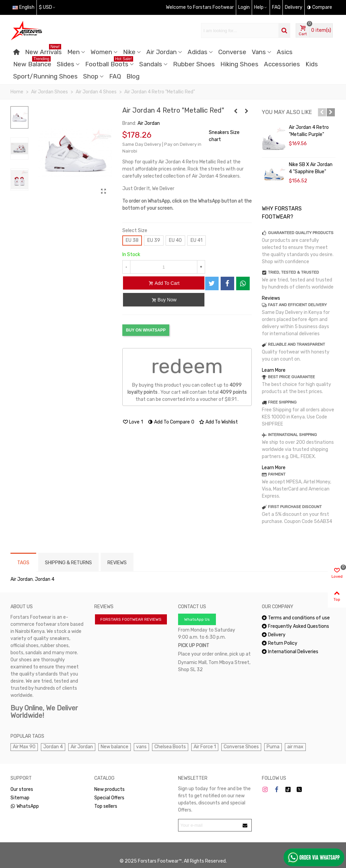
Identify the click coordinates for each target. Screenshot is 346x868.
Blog (133, 76)
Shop (91, 76)
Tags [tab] (23, 563)
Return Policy (280, 643)
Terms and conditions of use (296, 618)
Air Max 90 (24, 747)
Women (101, 52)
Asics (285, 52)
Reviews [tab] (117, 563)
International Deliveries (290, 652)
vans (141, 747)
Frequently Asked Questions (295, 626)
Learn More (274, 370)
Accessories (282, 64)
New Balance (32, 63)
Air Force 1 (205, 747)
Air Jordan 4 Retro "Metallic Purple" (309, 131)
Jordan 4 (45, 579)
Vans (259, 52)
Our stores (22, 789)
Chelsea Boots (170, 747)
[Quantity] (164, 267)
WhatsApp (25, 806)
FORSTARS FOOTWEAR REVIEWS (131, 619)
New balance (115, 747)
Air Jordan (162, 52)
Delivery (274, 635)
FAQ (115, 76)
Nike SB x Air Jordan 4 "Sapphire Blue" (311, 168)
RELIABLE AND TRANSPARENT (296, 344)
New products (109, 789)
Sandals (151, 64)
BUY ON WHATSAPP (146, 330)
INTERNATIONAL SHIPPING (292, 435)
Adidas (197, 52)
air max (295, 747)
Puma (273, 747)
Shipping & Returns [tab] (68, 563)
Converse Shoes (241, 747)
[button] (322, 112)
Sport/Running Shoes (45, 76)
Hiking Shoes (239, 64)
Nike (129, 52)
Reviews (271, 298)
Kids (312, 64)
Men (73, 52)
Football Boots (109, 63)
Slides (66, 64)
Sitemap (20, 798)
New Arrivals (43, 51)
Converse (232, 52)
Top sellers (106, 806)
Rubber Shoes (194, 64)
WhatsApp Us (197, 619)
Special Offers (109, 798)
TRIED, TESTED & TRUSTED (293, 272)
